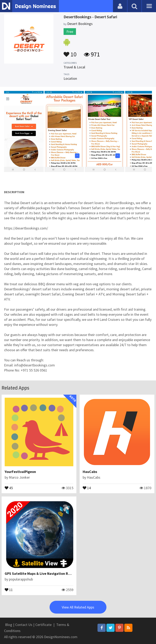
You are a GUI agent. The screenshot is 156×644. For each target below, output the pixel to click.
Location (70, 78)
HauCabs (90, 472)
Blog (9, 625)
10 (70, 52)
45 (9, 488)
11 (9, 589)
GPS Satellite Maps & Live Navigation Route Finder (46, 573)
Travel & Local (74, 67)
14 (87, 488)
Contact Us (24, 625)
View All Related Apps (78, 607)
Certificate (43, 625)
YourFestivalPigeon (20, 472)
